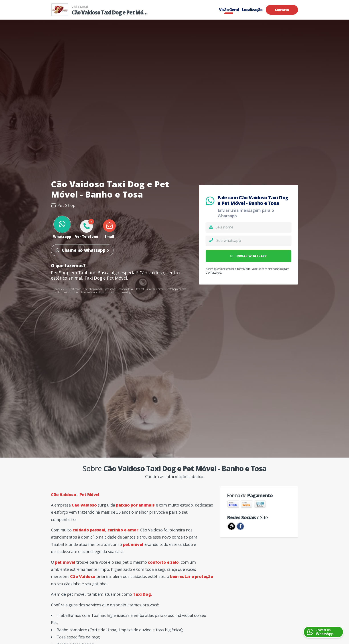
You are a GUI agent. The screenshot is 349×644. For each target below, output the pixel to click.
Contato (282, 10)
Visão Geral (229, 10)
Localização (252, 10)
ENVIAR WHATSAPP (249, 256)
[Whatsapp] (254, 240)
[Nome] (253, 227)
